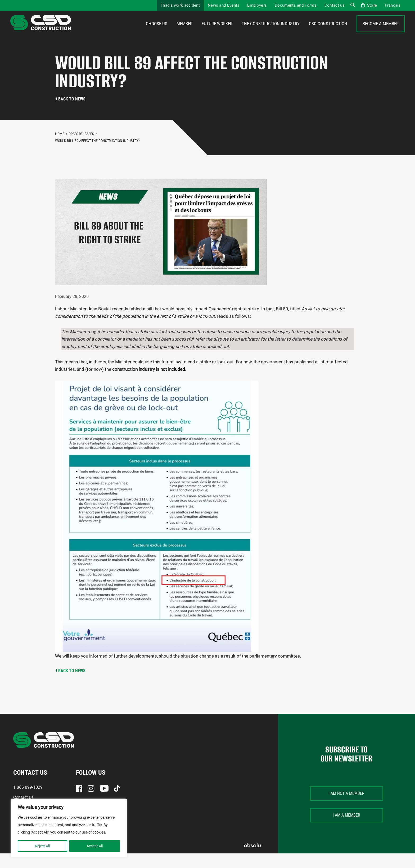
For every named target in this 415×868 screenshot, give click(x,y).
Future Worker (217, 31)
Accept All (95, 846)
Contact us (335, 5)
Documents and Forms (296, 5)
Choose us (157, 31)
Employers (257, 5)
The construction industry (271, 31)
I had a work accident (180, 5)
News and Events (224, 5)
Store (372, 5)
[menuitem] (393, 5)
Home (60, 148)
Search (353, 5)
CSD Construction (328, 31)
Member (184, 31)
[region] (69, 828)
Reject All (42, 846)
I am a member (346, 830)
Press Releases (81, 148)
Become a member (381, 31)
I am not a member (346, 808)
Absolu (252, 860)
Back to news (72, 114)
